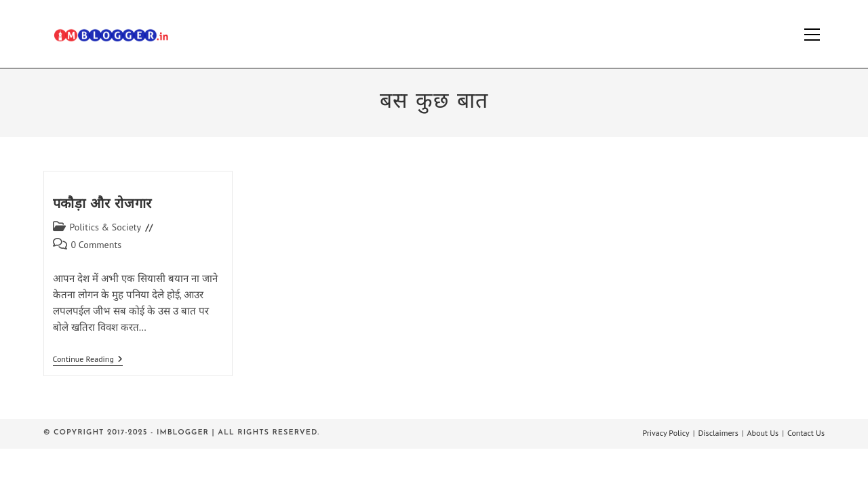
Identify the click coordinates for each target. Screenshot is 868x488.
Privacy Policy (666, 433)
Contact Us (806, 433)
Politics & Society (106, 227)
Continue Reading (88, 360)
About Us (763, 433)
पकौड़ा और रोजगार (102, 205)
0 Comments (97, 245)
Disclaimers (718, 433)
